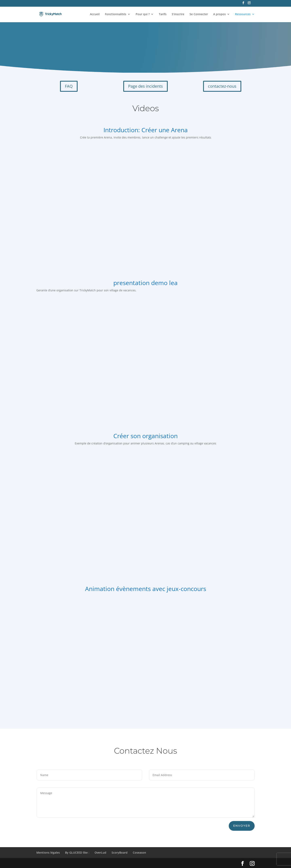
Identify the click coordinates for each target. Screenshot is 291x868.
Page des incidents (145, 86)
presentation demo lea (145, 283)
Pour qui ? (143, 14)
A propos (219, 14)
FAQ (69, 86)
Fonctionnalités (116, 14)
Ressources (243, 14)
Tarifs (163, 14)
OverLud (100, 853)
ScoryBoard (120, 853)
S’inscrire (178, 14)
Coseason (139, 853)
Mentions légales (48, 853)
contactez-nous (222, 86)
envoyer (242, 826)
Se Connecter (199, 14)
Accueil (95, 14)
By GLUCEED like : (77, 853)
